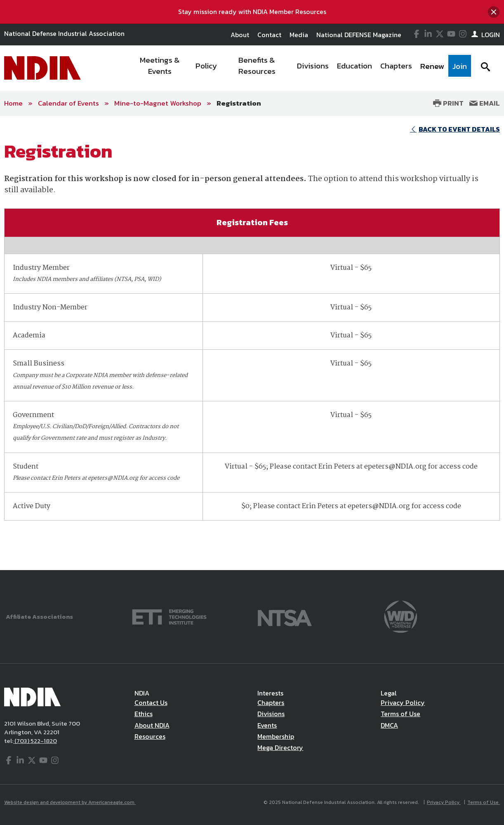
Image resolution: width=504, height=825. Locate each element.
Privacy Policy (403, 702)
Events (267, 725)
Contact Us (151, 702)
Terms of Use (400, 714)
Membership (276, 736)
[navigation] (300, 68)
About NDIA (152, 725)
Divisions (271, 714)
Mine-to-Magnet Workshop (158, 103)
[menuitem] (160, 68)
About (240, 35)
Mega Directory (280, 747)
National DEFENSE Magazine (359, 35)
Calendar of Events (68, 103)
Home (13, 103)
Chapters (271, 702)
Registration (239, 103)
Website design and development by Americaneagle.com (70, 802)
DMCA (389, 725)
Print (448, 103)
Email (485, 103)
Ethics (144, 714)
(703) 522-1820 (35, 741)
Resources (150, 736)
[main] (252, 343)
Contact (269, 35)
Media (299, 35)
